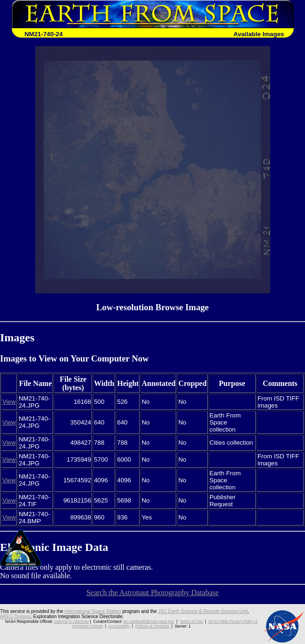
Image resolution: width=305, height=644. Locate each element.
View (9, 402)
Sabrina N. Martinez (71, 621)
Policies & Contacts (152, 626)
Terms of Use (191, 621)
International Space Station (93, 611)
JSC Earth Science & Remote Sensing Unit (203, 611)
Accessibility (119, 626)
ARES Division (15, 617)
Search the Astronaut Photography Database (153, 593)
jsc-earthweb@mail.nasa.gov (149, 621)
